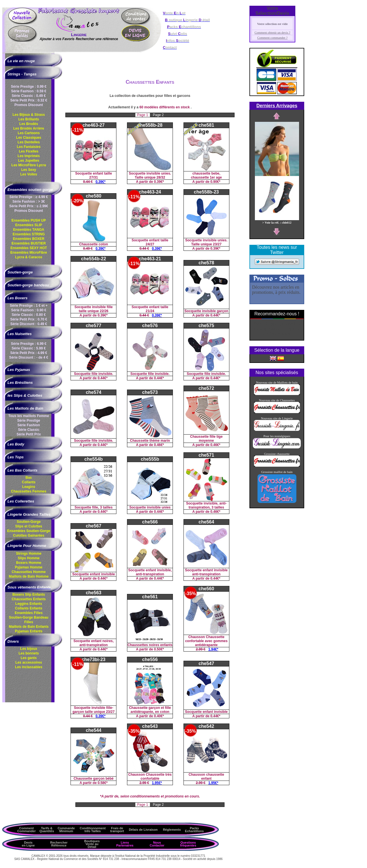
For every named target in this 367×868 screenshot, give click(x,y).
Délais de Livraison (143, 830)
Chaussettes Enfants (29, 599)
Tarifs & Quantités (47, 830)
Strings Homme (29, 554)
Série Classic (29, 430)
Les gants (29, 658)
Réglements (172, 830)
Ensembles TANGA (29, 230)
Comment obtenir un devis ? (273, 32)
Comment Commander (26, 830)
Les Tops (16, 457)
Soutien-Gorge (29, 522)
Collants (29, 482)
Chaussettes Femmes (29, 491)
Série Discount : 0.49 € (29, 324)
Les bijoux (29, 649)
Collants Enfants (29, 608)
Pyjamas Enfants (29, 631)
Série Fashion (29, 425)
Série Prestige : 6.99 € (29, 344)
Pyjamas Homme (29, 567)
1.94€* (213, 649)
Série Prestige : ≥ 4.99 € (29, 197)
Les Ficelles (29, 151)
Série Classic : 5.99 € (29, 348)
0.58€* (103, 783)
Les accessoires (29, 662)
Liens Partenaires (125, 844)
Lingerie (79, 35)
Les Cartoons (29, 133)
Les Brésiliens (20, 383)
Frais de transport (117, 830)
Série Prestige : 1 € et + (29, 306)
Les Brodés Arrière (29, 128)
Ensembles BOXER (29, 239)
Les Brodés (29, 124)
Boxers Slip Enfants (29, 595)
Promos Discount (29, 105)
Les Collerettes (21, 501)
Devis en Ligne (28, 844)
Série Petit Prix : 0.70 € (29, 319)
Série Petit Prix (29, 434)
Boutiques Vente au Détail (92, 844)
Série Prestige (29, 421)
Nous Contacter (157, 844)
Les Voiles (29, 174)
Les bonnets (29, 653)
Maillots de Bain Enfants (29, 627)
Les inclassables (29, 667)
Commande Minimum (66, 830)
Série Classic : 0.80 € (29, 315)
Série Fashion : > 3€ (29, 202)
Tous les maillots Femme (29, 416)
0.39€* (100, 182)
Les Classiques (29, 138)
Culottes (29, 535)
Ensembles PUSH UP (29, 220)
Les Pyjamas (19, 370)
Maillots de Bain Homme (29, 576)
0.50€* (159, 649)
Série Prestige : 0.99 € (29, 87)
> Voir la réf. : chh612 (277, 221)
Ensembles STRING (29, 234)
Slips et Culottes (29, 526)
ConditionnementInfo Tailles (93, 830)
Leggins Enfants (29, 604)
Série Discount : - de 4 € (29, 357)
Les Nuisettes (20, 334)
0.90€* (215, 182)
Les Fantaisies (29, 147)
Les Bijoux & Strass (29, 115)
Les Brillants (29, 119)
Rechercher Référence (59, 844)
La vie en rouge (21, 61)
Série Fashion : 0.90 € (29, 310)
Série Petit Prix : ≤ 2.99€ (29, 206)
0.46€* (159, 445)
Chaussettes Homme (29, 572)
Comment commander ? (272, 38)
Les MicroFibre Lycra (29, 165)
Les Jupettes (29, 161)
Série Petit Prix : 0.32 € (29, 100)
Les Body (16, 444)
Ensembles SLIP (29, 225)
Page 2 (158, 115)
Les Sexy (29, 170)
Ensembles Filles (29, 613)
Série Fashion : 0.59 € (29, 91)
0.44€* (215, 315)
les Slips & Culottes (25, 395)
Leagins (29, 487)
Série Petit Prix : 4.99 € (29, 353)
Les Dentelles (29, 142)
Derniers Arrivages (277, 106)
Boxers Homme (29, 563)
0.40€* (159, 716)
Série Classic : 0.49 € (29, 96)
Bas (29, 478)
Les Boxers (17, 298)
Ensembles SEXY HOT (29, 248)
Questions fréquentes (188, 844)
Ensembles (29, 531)
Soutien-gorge (20, 272)
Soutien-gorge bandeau (28, 285)
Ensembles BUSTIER (29, 243)
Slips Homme (29, 558)
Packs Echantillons (194, 830)
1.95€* (157, 783)
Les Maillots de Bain (25, 408)
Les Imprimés (29, 156)
